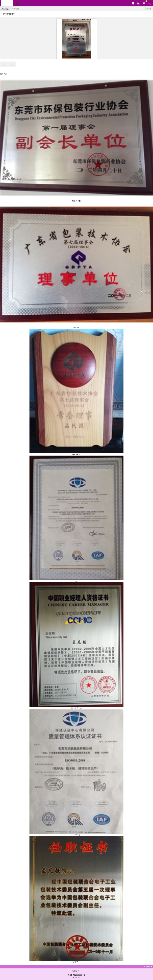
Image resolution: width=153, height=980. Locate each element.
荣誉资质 (15, 9)
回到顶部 (147, 967)
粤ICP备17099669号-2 (76, 975)
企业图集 (5, 9)
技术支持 (76, 977)
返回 (149, 9)
